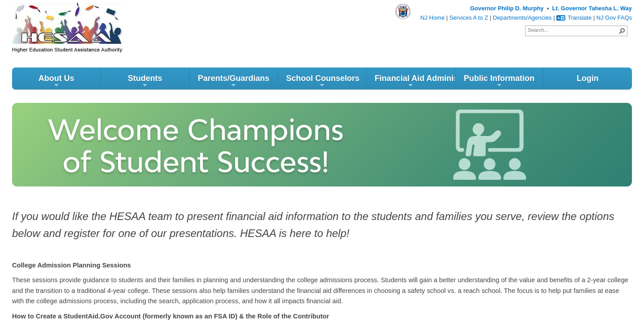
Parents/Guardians (233, 81)
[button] (622, 31)
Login (587, 78)
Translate (574, 18)
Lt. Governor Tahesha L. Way (592, 8)
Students (145, 81)
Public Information (499, 81)
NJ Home (432, 18)
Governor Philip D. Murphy (507, 8)
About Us (56, 81)
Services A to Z (469, 18)
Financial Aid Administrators (415, 81)
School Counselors (323, 81)
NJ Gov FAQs (614, 18)
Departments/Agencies (522, 18)
